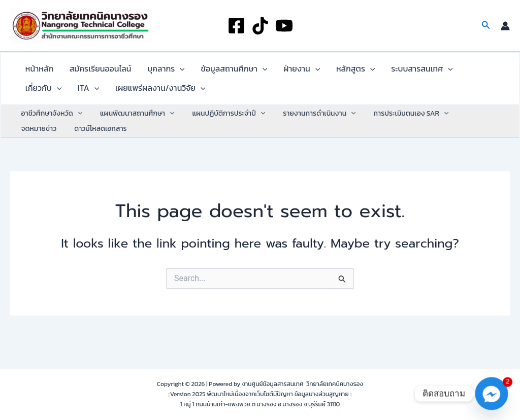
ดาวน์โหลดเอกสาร (45, 140)
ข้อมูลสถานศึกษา (214, 72)
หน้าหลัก (36, 72)
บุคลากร (151, 72)
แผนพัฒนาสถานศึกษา (132, 125)
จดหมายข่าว (465, 125)
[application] (165, 72)
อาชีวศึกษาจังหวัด (50, 125)
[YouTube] (284, 26)
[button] (486, 26)
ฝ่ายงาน (275, 72)
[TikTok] (260, 26)
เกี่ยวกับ (443, 72)
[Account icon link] (505, 26)
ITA (33, 97)
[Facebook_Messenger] (492, 394)
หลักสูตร (323, 72)
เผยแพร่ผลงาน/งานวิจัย (99, 97)
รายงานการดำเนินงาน (307, 125)
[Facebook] (236, 26)
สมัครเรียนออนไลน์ (91, 72)
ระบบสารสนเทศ (383, 72)
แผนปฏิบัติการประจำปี (220, 125)
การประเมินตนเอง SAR (395, 125)
